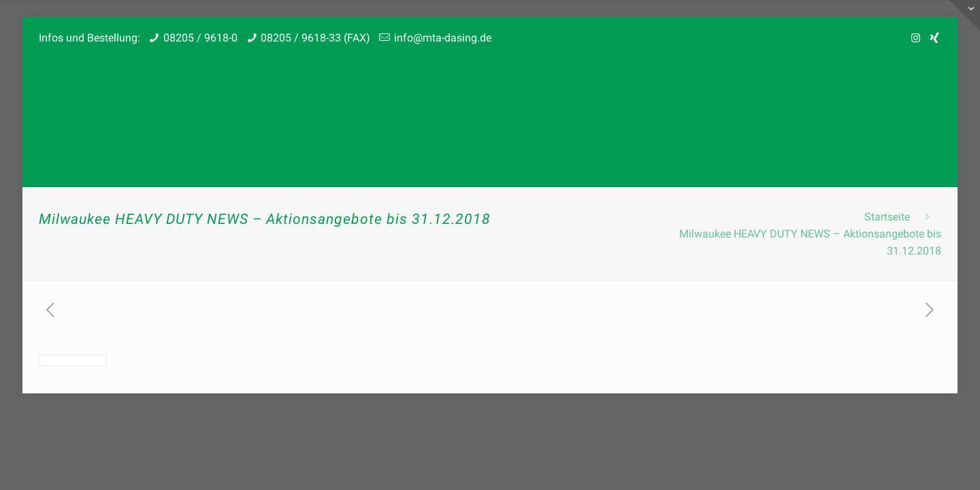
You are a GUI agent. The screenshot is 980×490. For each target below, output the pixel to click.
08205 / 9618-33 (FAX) (315, 38)
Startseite (887, 217)
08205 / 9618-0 (200, 38)
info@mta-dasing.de (443, 38)
